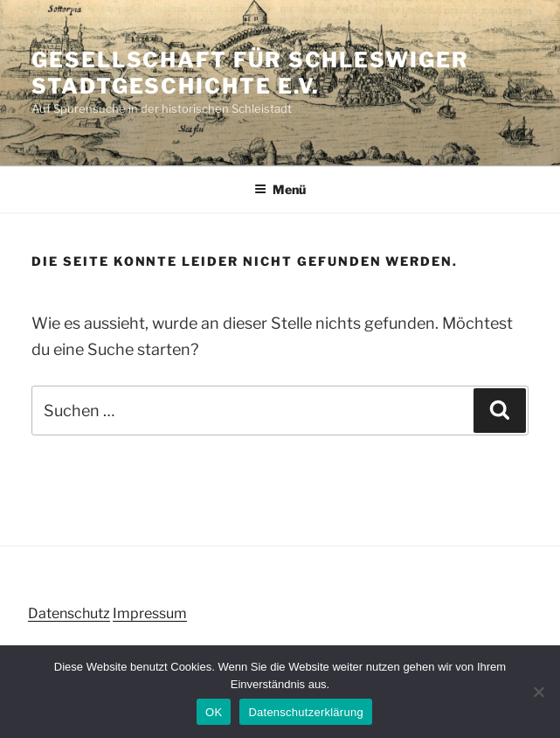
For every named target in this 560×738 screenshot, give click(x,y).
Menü (280, 189)
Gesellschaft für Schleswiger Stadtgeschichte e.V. (250, 73)
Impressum (150, 613)
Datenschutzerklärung (305, 712)
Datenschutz (69, 613)
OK (214, 712)
